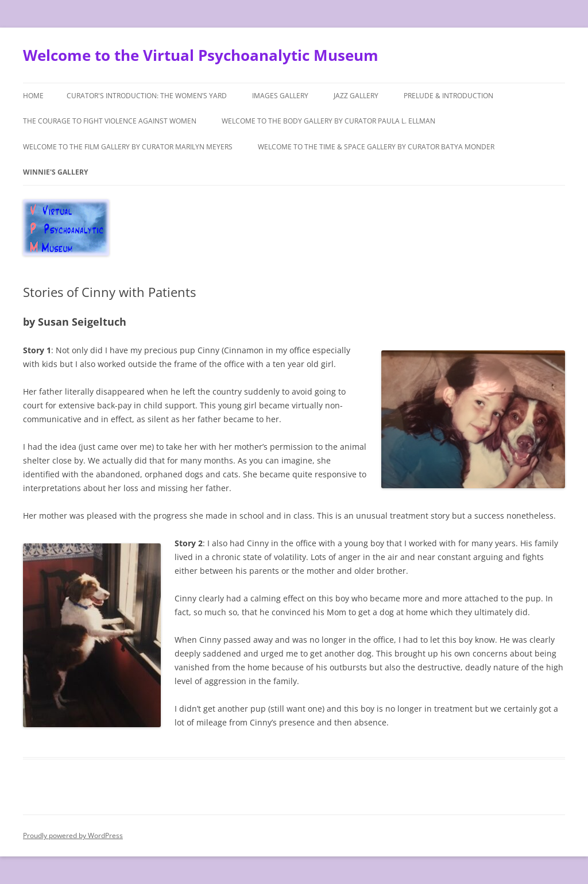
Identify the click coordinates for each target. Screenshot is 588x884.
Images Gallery (280, 96)
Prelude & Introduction (448, 96)
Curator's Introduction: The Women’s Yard (147, 96)
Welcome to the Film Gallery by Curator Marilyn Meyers (128, 147)
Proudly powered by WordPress (73, 835)
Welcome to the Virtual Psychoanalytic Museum (201, 55)
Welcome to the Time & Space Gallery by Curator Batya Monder (376, 147)
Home (33, 96)
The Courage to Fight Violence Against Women (110, 121)
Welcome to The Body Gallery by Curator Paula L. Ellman (328, 121)
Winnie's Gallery (55, 172)
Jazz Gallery (356, 96)
